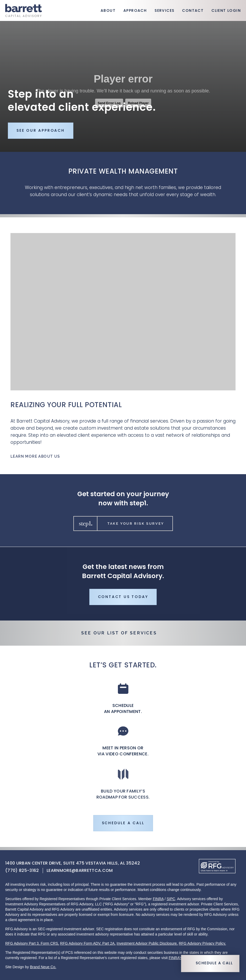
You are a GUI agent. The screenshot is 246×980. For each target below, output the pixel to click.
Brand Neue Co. (43, 967)
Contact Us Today (123, 598)
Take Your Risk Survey (122, 524)
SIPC (171, 899)
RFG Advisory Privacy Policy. (202, 943)
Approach (135, 11)
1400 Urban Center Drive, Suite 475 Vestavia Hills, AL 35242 (73, 863)
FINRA (158, 899)
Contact (193, 11)
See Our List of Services (119, 633)
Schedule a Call (214, 963)
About (108, 11)
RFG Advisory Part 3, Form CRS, (32, 943)
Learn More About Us (35, 457)
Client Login (226, 11)
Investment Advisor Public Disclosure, (147, 943)
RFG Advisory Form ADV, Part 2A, (88, 943)
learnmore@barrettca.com (80, 871)
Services (164, 11)
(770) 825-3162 (22, 871)
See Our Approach (41, 131)
